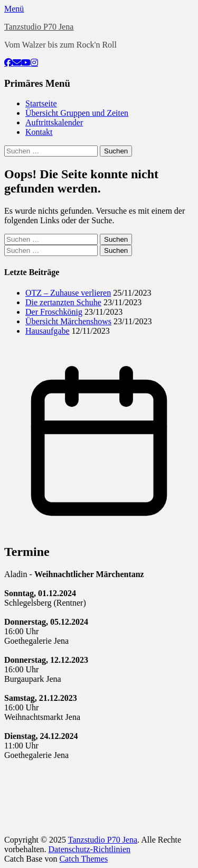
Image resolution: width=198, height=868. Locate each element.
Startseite (41, 103)
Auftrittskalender (54, 122)
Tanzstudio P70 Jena (39, 27)
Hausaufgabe (48, 331)
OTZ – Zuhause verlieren (68, 293)
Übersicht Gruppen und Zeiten (77, 113)
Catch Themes (83, 859)
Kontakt (39, 132)
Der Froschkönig (54, 312)
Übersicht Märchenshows (68, 321)
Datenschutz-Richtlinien (90, 849)
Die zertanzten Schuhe (63, 302)
